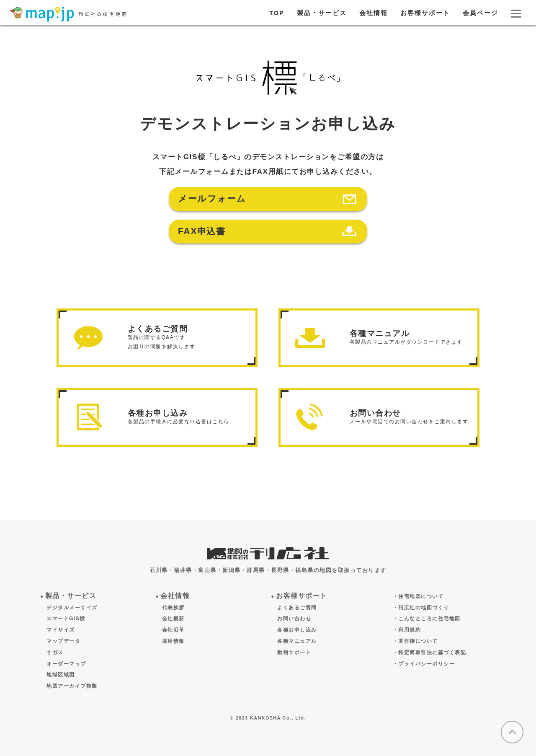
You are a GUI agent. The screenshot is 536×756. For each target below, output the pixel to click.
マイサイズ (61, 630)
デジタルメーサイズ (72, 608)
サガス (55, 652)
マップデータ (63, 641)
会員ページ (481, 13)
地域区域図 (61, 675)
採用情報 (173, 641)
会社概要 (173, 619)
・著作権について (415, 641)
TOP (277, 13)
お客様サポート (425, 13)
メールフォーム (212, 199)
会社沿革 (173, 630)
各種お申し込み (297, 630)
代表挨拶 (173, 608)
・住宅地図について (418, 596)
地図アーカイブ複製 (72, 686)
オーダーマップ (66, 664)
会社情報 (374, 13)
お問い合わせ (294, 619)
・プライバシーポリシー (424, 664)
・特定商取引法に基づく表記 (430, 652)
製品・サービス (322, 13)
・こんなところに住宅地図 (427, 619)
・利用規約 (407, 630)
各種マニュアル (297, 641)
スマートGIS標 (66, 619)
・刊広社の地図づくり (421, 608)
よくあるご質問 (297, 608)
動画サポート (294, 652)
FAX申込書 (202, 231)
